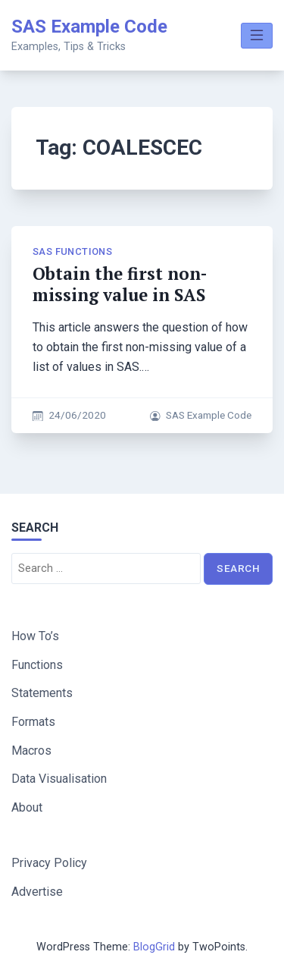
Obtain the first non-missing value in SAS (120, 284)
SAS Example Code (89, 27)
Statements (42, 693)
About (27, 807)
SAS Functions (72, 251)
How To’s (35, 636)
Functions (37, 665)
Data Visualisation (59, 779)
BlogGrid (154, 947)
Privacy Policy (49, 863)
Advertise (37, 892)
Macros (31, 751)
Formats (33, 722)
